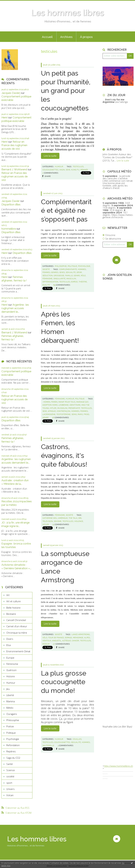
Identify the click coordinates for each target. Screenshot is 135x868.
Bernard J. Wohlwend (14, 169)
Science (11, 770)
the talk (73, 518)
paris (80, 414)
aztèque (67, 641)
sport (9, 783)
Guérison (11, 670)
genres (55, 272)
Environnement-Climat (18, 651)
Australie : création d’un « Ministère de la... (15, 482)
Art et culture (13, 601)
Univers (10, 789)
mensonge (78, 638)
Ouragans (12, 714)
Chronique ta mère (17, 633)
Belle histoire (13, 608)
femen (54, 402)
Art (8, 595)
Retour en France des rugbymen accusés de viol (14, 145)
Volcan (10, 795)
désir (79, 272)
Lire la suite (50, 156)
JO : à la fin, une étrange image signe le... (15, 524)
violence (79, 521)
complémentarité (68, 269)
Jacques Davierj (11, 93)
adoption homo (50, 405)
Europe (10, 658)
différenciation (50, 282)
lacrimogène (49, 414)
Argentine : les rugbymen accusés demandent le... (15, 308)
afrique (52, 411)
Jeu (8, 689)
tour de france (56, 638)
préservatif (74, 408)
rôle (83, 276)
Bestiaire (11, 614)
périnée (84, 170)
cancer (75, 641)
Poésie (10, 726)
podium (46, 644)
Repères (11, 751)
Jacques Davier (11, 201)
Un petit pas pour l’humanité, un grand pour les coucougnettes (66, 91)
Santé (10, 764)
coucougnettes (50, 170)
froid (86, 414)
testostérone (63, 414)
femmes (46, 272)
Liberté (10, 695)
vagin (62, 170)
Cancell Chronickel (16, 620)
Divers (10, 639)
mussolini (62, 408)
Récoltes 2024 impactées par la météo (17, 503)
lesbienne (64, 405)
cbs (80, 518)
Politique (11, 733)
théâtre (83, 282)
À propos (86, 37)
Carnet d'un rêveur (17, 626)
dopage (68, 638)
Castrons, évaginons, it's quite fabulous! (64, 455)
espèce (74, 282)
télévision (48, 521)
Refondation (13, 745)
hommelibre (9, 229)
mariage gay (82, 402)
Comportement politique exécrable (16, 119)
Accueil (47, 37)
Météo (10, 708)
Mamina (11, 701)
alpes (87, 638)
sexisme (58, 521)
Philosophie (13, 720)
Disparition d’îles (11, 204)
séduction (48, 276)
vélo (45, 638)
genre (77, 276)
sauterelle (48, 745)
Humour (11, 683)
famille (69, 276)
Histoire (11, 676)
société (10, 776)
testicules (78, 167)
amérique (63, 518)
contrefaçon (63, 411)
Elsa (8, 645)
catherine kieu (50, 518)
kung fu (75, 170)
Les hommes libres (68, 13)
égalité (46, 285)
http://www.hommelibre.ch (118, 766)
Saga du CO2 (13, 758)
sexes (62, 272)
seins (74, 414)
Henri (5, 117)
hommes (82, 269)
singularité (59, 279)
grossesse (59, 276)
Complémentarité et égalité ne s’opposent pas (66, 211)
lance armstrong (81, 634)
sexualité (71, 272)
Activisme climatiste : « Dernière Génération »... (16, 567)
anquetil (57, 641)
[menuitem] (47, 37)
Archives (66, 37)
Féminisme (12, 664)
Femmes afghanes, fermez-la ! (14, 279)
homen (47, 402)
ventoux (47, 641)
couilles (77, 739)
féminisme (47, 279)
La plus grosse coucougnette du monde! (64, 682)
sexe (68, 170)
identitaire (75, 405)
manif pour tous (67, 402)
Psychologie (13, 739)
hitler (53, 408)
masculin (71, 279)
